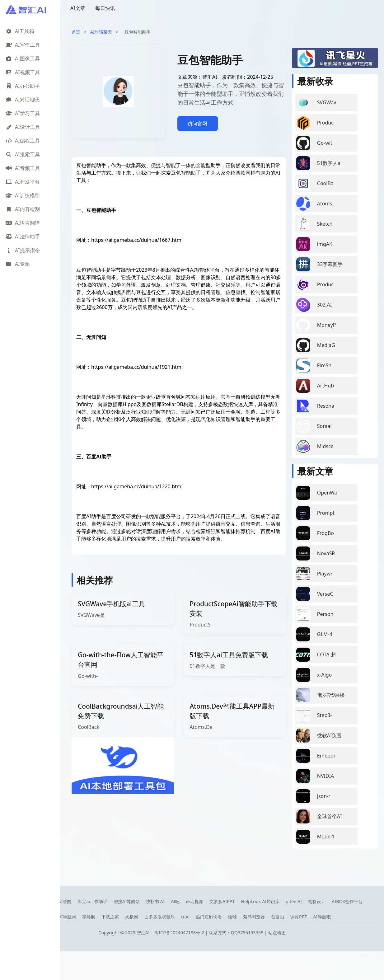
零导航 (89, 917)
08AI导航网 (65, 917)
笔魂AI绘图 (60, 901)
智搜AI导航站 (127, 901)
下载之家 (110, 917)
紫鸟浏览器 (254, 917)
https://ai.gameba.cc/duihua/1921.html (137, 367)
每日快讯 (105, 8)
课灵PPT (299, 917)
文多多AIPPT (222, 901)
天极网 (132, 917)
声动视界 (194, 901)
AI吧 (175, 901)
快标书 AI (155, 901)
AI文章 (78, 8)
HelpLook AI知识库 (260, 901)
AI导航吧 (322, 917)
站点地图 (277, 933)
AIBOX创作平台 (347, 901)
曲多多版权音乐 (160, 917)
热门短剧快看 (209, 917)
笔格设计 (317, 901)
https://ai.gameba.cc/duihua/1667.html (137, 240)
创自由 (278, 917)
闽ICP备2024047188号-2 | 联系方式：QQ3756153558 (209, 933)
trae (185, 917)
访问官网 (197, 124)
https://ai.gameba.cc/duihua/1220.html (137, 486)
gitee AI (294, 901)
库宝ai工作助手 (92, 901)
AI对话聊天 (101, 32)
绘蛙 (232, 917)
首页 (76, 32)
